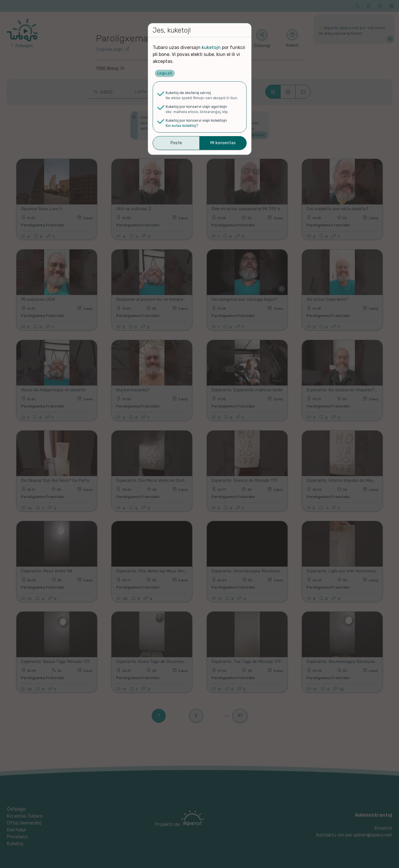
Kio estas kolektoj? (182, 126)
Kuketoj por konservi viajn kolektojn (196, 120)
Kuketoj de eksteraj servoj (188, 93)
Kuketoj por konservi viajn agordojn (196, 107)
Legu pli (165, 73)
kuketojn (211, 47)
